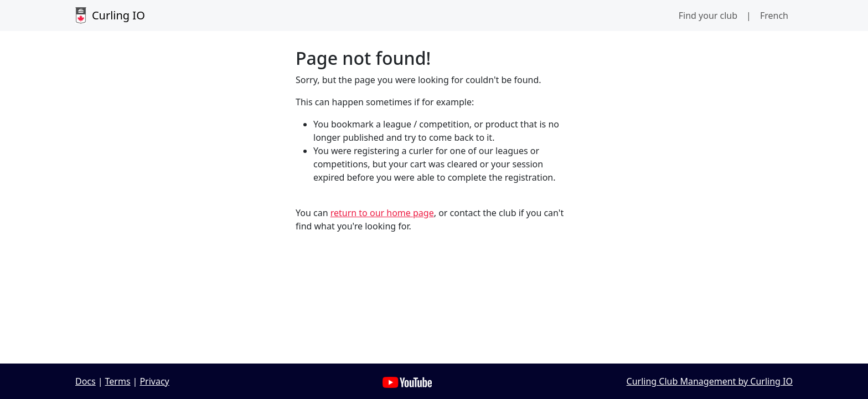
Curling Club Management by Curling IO (710, 381)
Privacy (154, 381)
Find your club (708, 16)
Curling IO (110, 16)
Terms (118, 381)
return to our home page (382, 213)
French (774, 16)
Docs (86, 381)
